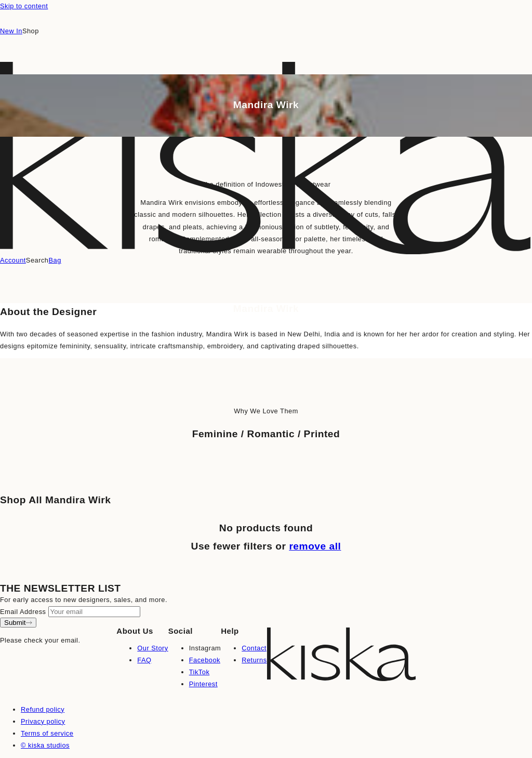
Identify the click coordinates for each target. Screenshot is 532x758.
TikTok (199, 672)
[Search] (37, 261)
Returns (254, 660)
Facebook (205, 660)
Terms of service (47, 733)
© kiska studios (45, 745)
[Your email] (94, 612)
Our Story (152, 648)
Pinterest (203, 684)
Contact (254, 648)
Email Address (23, 612)
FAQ (144, 660)
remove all (315, 546)
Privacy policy (43, 721)
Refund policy (43, 709)
